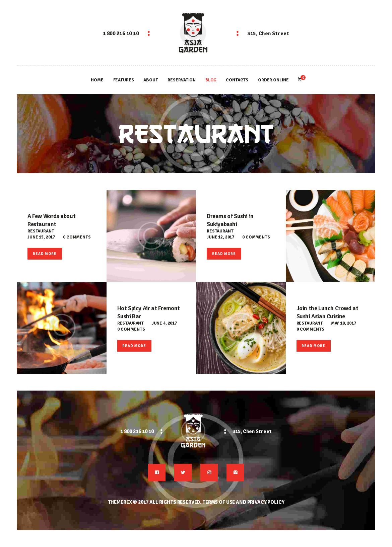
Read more (45, 254)
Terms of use (219, 502)
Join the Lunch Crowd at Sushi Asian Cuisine (328, 312)
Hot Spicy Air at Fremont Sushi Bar (149, 312)
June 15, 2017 (41, 237)
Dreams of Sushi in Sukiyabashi (230, 220)
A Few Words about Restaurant (51, 220)
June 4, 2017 (164, 323)
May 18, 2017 (344, 323)
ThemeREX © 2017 (128, 502)
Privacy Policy (266, 502)
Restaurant (41, 231)
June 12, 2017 (220, 237)
